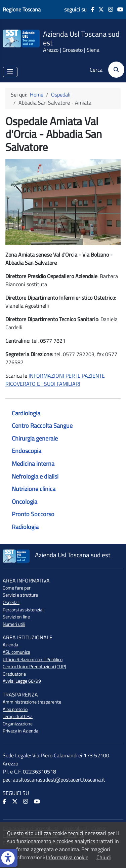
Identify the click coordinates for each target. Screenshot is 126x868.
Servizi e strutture (20, 595)
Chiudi (104, 857)
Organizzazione (18, 724)
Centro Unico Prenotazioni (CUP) (34, 667)
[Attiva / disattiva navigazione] (10, 72)
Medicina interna (33, 464)
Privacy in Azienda (20, 731)
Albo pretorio (15, 709)
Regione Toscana (22, 9)
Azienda (10, 645)
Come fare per (17, 588)
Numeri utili (14, 624)
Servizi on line (16, 617)
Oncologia (25, 502)
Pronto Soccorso (33, 514)
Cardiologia (26, 413)
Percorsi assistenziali (24, 610)
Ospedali (11, 602)
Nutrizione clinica (34, 489)
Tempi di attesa (18, 716)
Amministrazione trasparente (32, 702)
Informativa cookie (67, 857)
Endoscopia (27, 451)
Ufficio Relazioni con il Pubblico (33, 659)
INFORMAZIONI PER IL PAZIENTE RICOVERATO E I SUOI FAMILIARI (55, 380)
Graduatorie (14, 674)
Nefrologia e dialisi (35, 476)
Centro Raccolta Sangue (42, 426)
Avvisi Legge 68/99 (22, 681)
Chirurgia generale (35, 438)
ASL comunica (16, 652)
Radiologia (25, 527)
